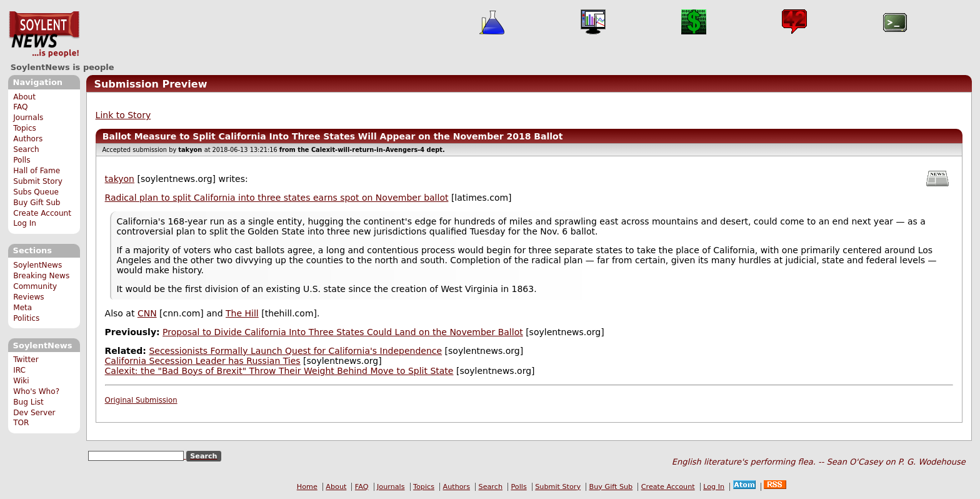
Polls (22, 160)
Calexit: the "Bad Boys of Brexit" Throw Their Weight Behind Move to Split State (279, 371)
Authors (28, 139)
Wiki (21, 381)
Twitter (26, 360)
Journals (28, 118)
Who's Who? (36, 391)
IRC (19, 370)
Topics (25, 128)
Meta (22, 308)
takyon (120, 179)
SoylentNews (44, 34)
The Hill (242, 313)
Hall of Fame (37, 171)
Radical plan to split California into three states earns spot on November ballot (277, 198)
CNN (147, 313)
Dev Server (34, 413)
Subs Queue (36, 192)
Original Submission (141, 400)
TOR (21, 423)
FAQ (20, 107)
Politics (26, 318)
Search (26, 149)
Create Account (42, 213)
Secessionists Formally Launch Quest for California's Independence (295, 351)
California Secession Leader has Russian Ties (203, 361)
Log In (25, 223)
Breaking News (41, 276)
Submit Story (38, 181)
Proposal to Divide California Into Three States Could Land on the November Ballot (343, 332)
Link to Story (123, 115)
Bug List (28, 402)
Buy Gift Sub (37, 203)
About (24, 97)
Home (307, 487)
